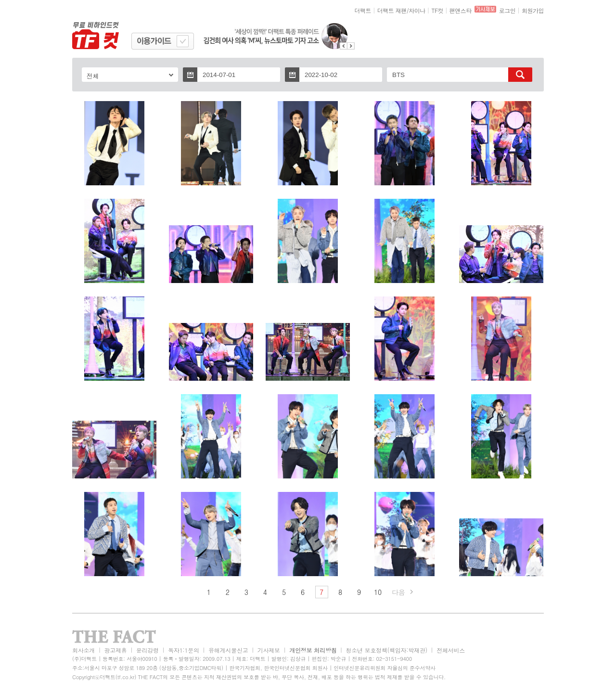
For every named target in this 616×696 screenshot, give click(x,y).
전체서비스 (451, 650)
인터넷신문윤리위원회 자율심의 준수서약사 (385, 668)
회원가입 (533, 10)
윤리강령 (148, 650)
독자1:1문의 (184, 650)
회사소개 (83, 650)
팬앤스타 (461, 10)
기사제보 (269, 650)
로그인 (507, 10)
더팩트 (363, 10)
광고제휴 (115, 650)
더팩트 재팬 (392, 10)
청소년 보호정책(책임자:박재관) (387, 650)
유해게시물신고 (228, 650)
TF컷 (437, 10)
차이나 (417, 10)
